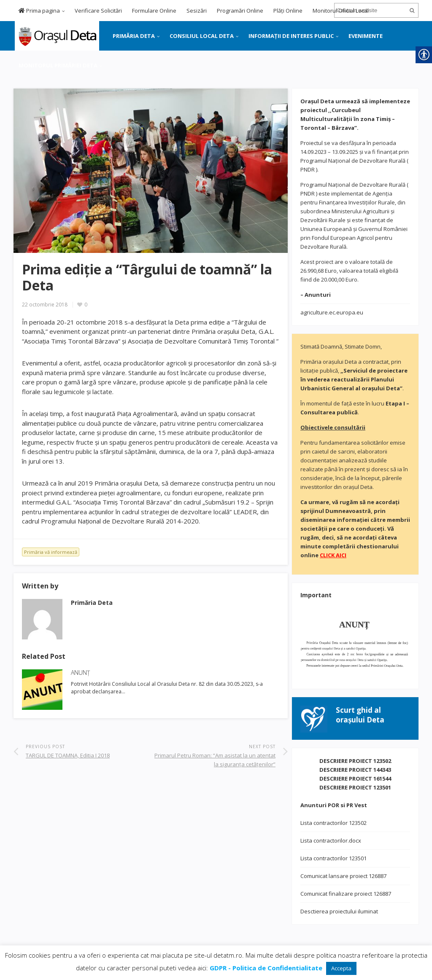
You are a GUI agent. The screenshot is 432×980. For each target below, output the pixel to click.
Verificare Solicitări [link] (98, 11)
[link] (56, 35)
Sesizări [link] (197, 11)
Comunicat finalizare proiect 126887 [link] (346, 894)
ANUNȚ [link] (80, 673)
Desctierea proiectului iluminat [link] (339, 911)
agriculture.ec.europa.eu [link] (332, 312)
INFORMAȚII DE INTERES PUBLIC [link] (291, 36)
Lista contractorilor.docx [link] (331, 840)
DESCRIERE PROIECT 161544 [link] (355, 779)
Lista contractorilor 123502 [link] (333, 823)
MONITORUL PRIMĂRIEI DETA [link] (58, 65)
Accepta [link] (341, 968)
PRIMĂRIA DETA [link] (134, 36)
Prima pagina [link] (39, 11)
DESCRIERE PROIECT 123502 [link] (355, 761)
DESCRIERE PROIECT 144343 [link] (355, 770)
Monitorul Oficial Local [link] (341, 11)
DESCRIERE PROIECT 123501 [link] (355, 787)
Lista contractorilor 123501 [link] (333, 858)
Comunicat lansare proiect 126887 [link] (343, 876)
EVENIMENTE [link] (366, 36)
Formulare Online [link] (154, 11)
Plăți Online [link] (288, 11)
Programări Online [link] (240, 11)
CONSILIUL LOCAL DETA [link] (202, 36)
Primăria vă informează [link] (51, 552)
